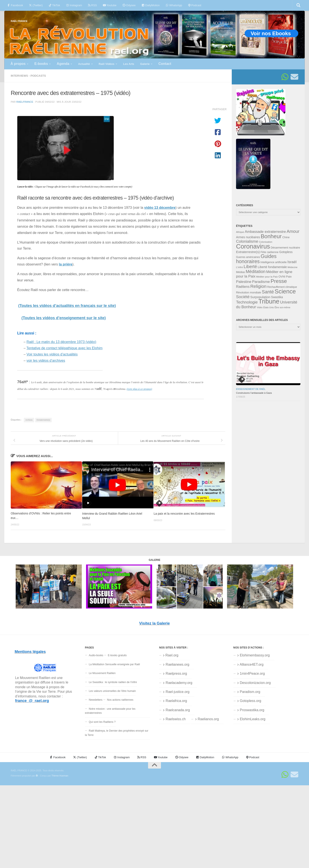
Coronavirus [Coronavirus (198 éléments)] (253, 246)
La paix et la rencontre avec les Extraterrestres (184, 514)
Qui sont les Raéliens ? (102, 722)
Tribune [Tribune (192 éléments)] (269, 301)
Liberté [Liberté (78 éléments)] (250, 266)
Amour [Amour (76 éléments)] (293, 231)
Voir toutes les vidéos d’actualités (52, 354)
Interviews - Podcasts (28, 76)
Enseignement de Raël (251, 389)
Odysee (129, 5)
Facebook (15, 5)
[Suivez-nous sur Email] (294, 77)
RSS (92, 5)
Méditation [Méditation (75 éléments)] (256, 272)
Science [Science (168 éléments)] (285, 291)
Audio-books (96, 655)
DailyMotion (151, 5)
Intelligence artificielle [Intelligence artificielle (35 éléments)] (274, 262)
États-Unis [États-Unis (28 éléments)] (269, 307)
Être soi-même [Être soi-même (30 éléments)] (282, 307)
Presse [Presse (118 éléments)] (279, 281)
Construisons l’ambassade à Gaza (254, 393)
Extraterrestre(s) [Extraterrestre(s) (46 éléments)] (248, 252)
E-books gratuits (117, 655)
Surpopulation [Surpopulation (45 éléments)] (260, 297)
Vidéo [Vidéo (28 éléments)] (260, 307)
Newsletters (96, 700)
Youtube (110, 5)
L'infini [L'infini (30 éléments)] (239, 267)
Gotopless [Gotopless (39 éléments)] (286, 252)
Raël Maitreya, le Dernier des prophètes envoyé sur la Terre (117, 733)
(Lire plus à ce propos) (139, 389)
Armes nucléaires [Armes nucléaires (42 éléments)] (248, 237)
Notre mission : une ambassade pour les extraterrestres (110, 711)
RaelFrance (25, 102)
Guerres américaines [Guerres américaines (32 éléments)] (248, 257)
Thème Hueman (60, 776)
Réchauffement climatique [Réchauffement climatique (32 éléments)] (282, 287)
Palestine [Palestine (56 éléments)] (244, 282)
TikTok (54, 5)
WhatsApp (174, 5)
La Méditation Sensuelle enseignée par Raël (114, 664)
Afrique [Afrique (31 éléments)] (240, 232)
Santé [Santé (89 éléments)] (268, 292)
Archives (29, 420)
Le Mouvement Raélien (102, 673)
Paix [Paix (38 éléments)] (289, 277)
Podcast (195, 5)
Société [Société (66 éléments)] (243, 297)
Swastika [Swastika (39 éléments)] (277, 297)
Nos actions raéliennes (120, 700)
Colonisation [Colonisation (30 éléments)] (265, 242)
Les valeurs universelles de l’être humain (112, 691)
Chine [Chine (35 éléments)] (286, 237)
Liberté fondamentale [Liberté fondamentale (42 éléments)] (272, 267)
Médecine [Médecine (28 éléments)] (292, 267)
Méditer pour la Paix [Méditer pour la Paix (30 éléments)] (267, 277)
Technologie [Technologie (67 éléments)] (247, 302)
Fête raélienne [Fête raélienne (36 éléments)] (270, 252)
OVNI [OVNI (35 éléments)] (282, 277)
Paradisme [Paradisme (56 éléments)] (261, 282)
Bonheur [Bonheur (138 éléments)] (271, 236)
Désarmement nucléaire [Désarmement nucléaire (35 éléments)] (286, 248)
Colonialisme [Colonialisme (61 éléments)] (247, 241)
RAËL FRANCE (19, 21)
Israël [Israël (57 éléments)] (292, 262)
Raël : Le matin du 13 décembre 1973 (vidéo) (61, 342)
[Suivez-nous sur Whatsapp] (285, 77)
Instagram (74, 5)
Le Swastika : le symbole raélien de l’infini (113, 682)
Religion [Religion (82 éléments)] (258, 286)
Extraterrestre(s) (43, 420)
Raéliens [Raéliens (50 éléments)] (243, 287)
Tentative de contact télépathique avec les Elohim (64, 348)
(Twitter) (36, 5)
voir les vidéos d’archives (46, 360)
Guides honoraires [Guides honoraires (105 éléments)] (256, 259)
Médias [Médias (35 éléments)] (241, 272)
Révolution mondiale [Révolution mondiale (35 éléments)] (249, 292)
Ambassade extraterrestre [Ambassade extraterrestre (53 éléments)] (265, 232)
